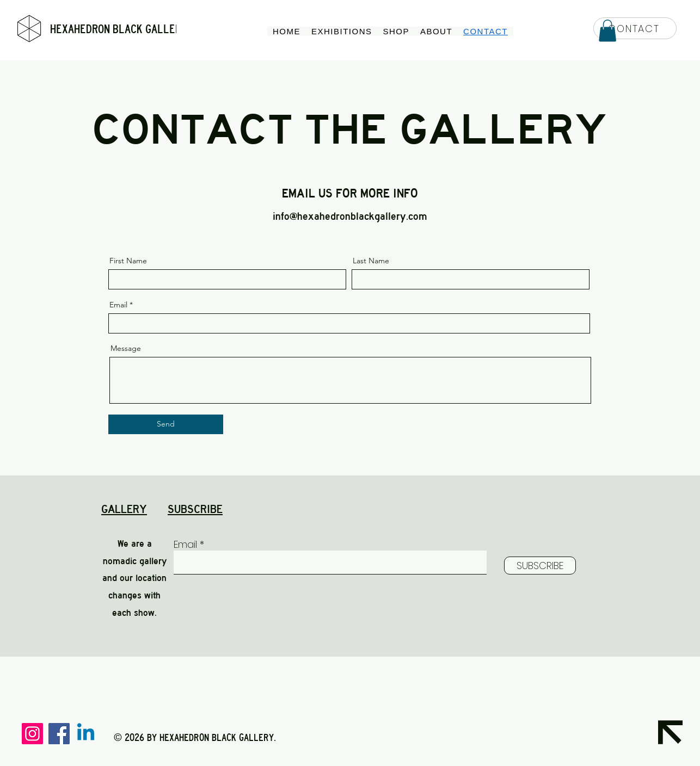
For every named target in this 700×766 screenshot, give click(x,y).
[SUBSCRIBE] (540, 566)
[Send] (166, 424)
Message (126, 348)
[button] (607, 31)
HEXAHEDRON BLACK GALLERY (119, 29)
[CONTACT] (635, 28)
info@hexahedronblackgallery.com (350, 216)
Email (118, 305)
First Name (128, 261)
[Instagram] (32, 734)
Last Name (371, 261)
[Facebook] (59, 734)
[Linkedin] (86, 734)
